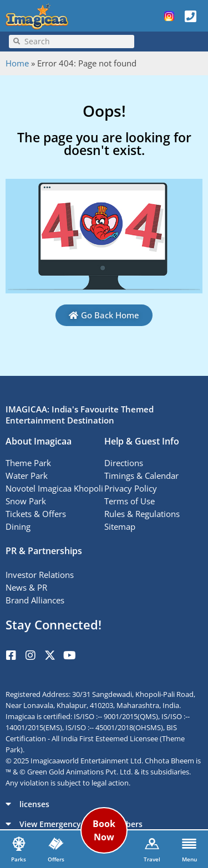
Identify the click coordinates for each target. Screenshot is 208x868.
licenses (34, 804)
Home (17, 63)
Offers (56, 859)
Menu (189, 859)
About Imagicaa (39, 441)
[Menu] (189, 844)
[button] (104, 804)
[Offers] (56, 844)
